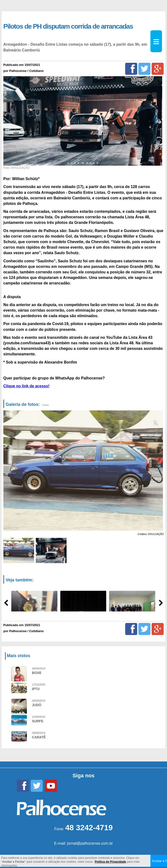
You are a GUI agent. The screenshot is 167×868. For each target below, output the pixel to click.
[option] (83, 471)
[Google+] (158, 69)
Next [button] (158, 471)
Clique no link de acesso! (26, 386)
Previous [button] (10, 471)
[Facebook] (131, 69)
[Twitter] (144, 69)
